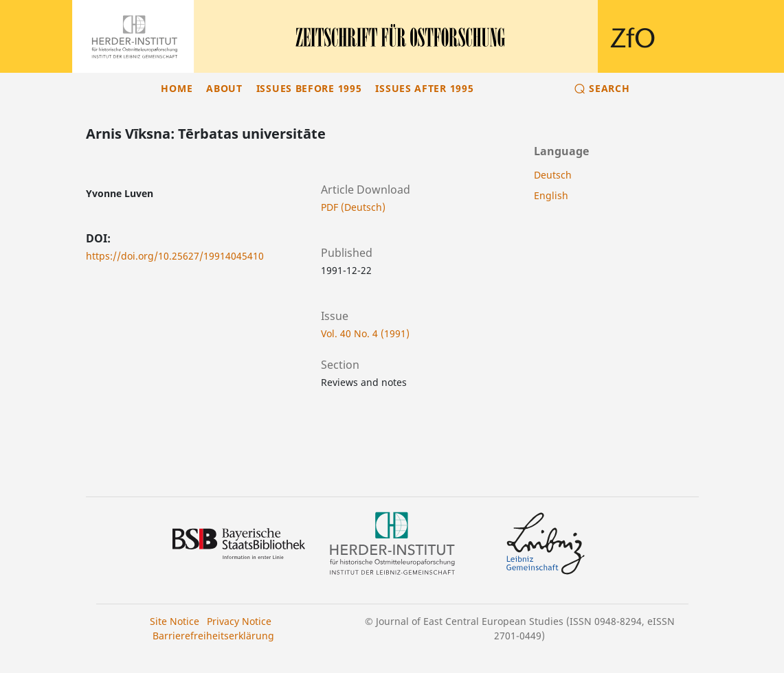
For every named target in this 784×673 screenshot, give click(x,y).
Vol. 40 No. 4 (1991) (365, 333)
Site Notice (175, 621)
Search (609, 88)
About (224, 88)
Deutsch (553, 175)
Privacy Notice (239, 621)
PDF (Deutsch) (353, 207)
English (551, 195)
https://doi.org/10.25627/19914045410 (175, 256)
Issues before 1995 (309, 88)
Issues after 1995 (424, 88)
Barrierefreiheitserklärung (213, 636)
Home (177, 88)
